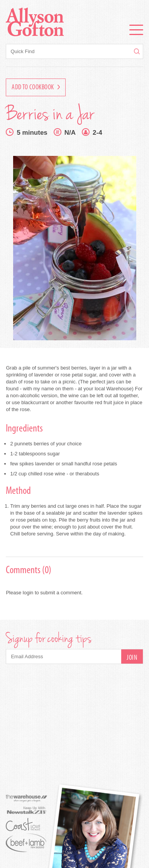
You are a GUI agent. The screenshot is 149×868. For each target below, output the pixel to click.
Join (132, 658)
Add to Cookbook (36, 88)
